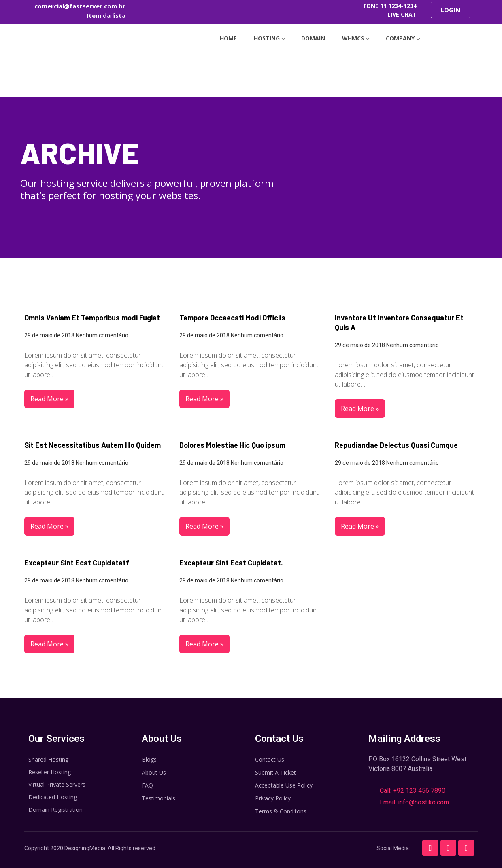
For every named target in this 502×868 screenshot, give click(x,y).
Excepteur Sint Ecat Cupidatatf (77, 563)
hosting (266, 37)
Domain (313, 37)
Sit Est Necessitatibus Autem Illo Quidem (93, 445)
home (221, 37)
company (409, 37)
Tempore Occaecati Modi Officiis (232, 318)
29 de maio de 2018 (49, 335)
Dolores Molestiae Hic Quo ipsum (232, 445)
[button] (451, 10)
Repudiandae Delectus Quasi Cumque (396, 445)
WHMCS (359, 37)
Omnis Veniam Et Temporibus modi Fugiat (92, 318)
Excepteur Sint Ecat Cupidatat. (231, 563)
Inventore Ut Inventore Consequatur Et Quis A (399, 322)
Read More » (49, 399)
